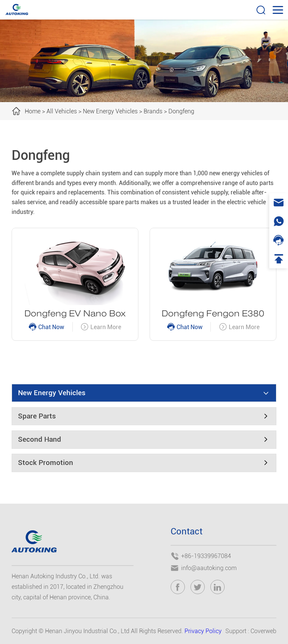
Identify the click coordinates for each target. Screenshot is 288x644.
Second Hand (40, 439)
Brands (153, 111)
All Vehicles (62, 111)
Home (33, 111)
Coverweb (263, 631)
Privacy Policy (203, 631)
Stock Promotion (46, 463)
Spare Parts (37, 416)
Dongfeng (181, 111)
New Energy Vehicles (110, 111)
